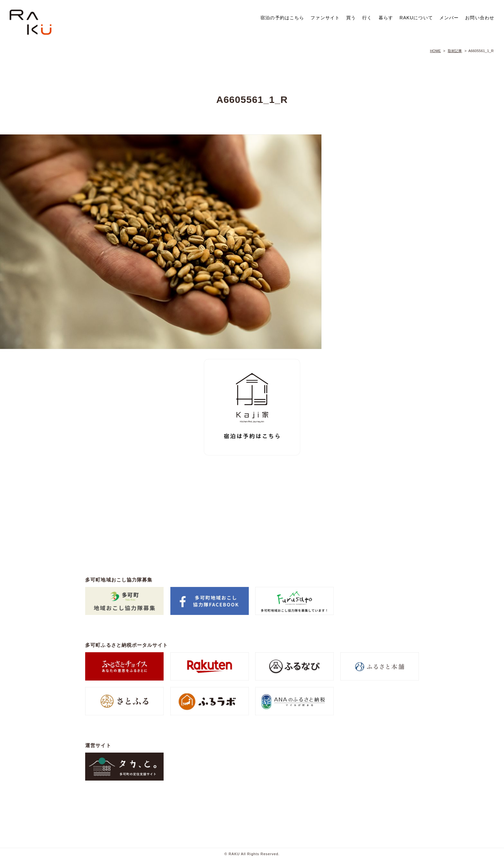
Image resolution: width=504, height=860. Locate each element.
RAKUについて (416, 18)
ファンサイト (325, 18)
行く (367, 18)
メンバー (449, 18)
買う (351, 18)
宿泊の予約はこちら (282, 18)
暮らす (386, 18)
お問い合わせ (480, 18)
